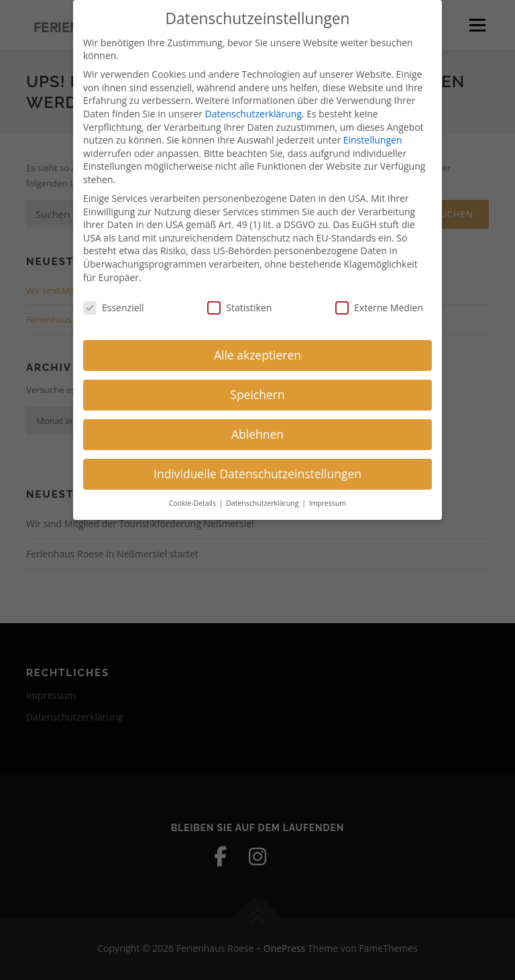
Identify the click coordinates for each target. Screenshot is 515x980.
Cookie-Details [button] (193, 496)
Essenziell (114, 301)
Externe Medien (379, 301)
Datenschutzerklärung (253, 107)
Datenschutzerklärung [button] (263, 496)
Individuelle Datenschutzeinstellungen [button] (257, 467)
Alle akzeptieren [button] (257, 348)
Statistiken (239, 301)
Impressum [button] (328, 496)
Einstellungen (373, 133)
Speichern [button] (257, 388)
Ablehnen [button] (257, 427)
